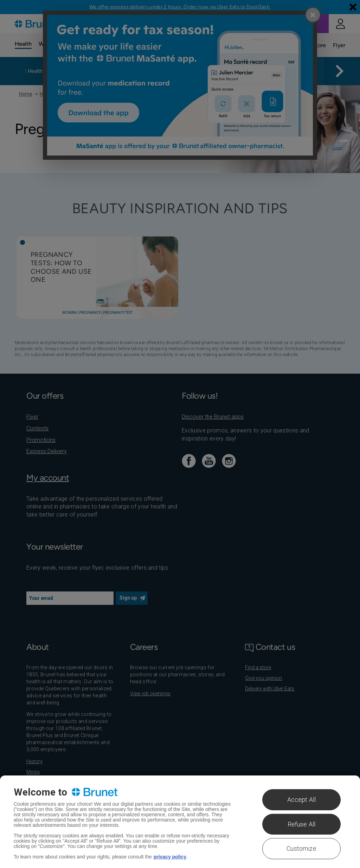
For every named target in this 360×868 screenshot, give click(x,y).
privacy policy (170, 857)
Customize (301, 848)
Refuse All (302, 824)
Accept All (302, 800)
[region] (180, 822)
